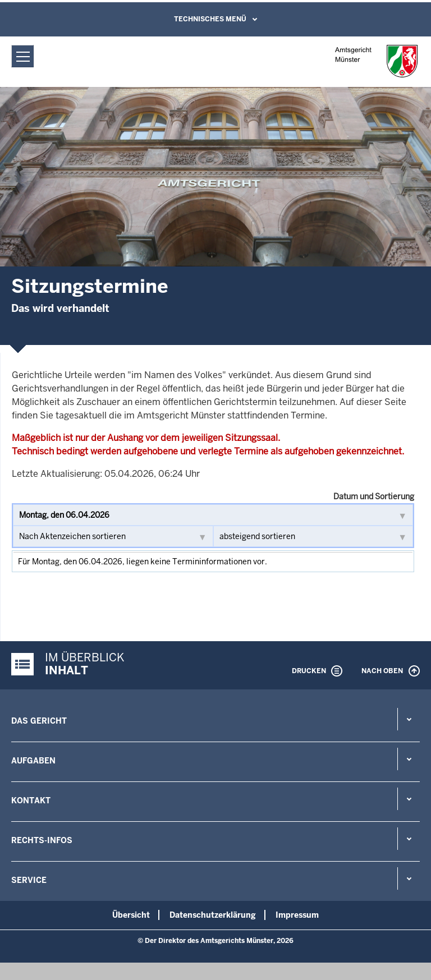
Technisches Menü (210, 19)
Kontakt (31, 800)
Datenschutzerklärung (213, 915)
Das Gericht (39, 721)
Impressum (297, 915)
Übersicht (131, 915)
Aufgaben (33, 761)
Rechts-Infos (42, 840)
